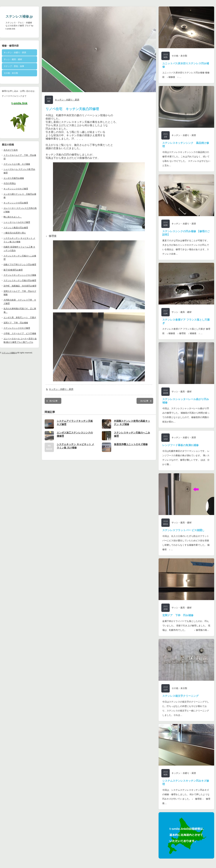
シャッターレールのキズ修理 (17, 222)
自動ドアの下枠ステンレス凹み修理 (20, 264)
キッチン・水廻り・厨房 (15, 52)
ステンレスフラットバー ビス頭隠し (183, 530)
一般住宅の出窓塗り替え (15, 233)
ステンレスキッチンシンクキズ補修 (20, 275)
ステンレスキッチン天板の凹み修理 (20, 280)
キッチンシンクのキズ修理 (16, 189)
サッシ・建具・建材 (13, 59)
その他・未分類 (11, 73)
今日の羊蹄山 (10, 183)
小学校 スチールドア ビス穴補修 (20, 333)
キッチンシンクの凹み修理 (16, 203)
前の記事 (54, 407)
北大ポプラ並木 (11, 150)
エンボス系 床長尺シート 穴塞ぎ (20, 317)
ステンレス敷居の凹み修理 (16, 228)
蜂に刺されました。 (13, 217)
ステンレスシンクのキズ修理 (17, 328)
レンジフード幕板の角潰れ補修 (180, 445)
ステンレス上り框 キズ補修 (17, 164)
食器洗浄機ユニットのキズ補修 (131, 450)
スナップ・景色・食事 (14, 66)
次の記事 (144, 407)
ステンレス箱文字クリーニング (180, 696)
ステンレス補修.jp (19, 16)
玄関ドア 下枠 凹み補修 (16, 323)
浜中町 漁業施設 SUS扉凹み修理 (20, 286)
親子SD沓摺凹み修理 (13, 270)
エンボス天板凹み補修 (14, 178)
